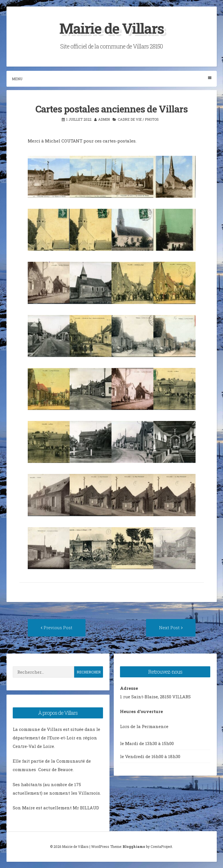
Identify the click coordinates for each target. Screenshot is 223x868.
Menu (112, 79)
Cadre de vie (130, 119)
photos (152, 119)
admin (104, 119)
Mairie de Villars (112, 28)
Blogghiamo (134, 846)
